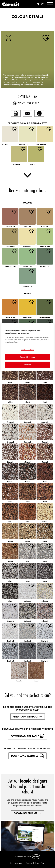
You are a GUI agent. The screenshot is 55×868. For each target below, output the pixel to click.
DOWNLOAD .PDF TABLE (27, 736)
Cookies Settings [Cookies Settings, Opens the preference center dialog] (27, 350)
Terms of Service (16, 863)
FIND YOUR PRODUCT (28, 717)
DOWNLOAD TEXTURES (27, 756)
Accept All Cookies (27, 357)
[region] (28, 347)
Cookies (29, 863)
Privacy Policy (40, 863)
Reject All (27, 364)
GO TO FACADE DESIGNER (28, 813)
